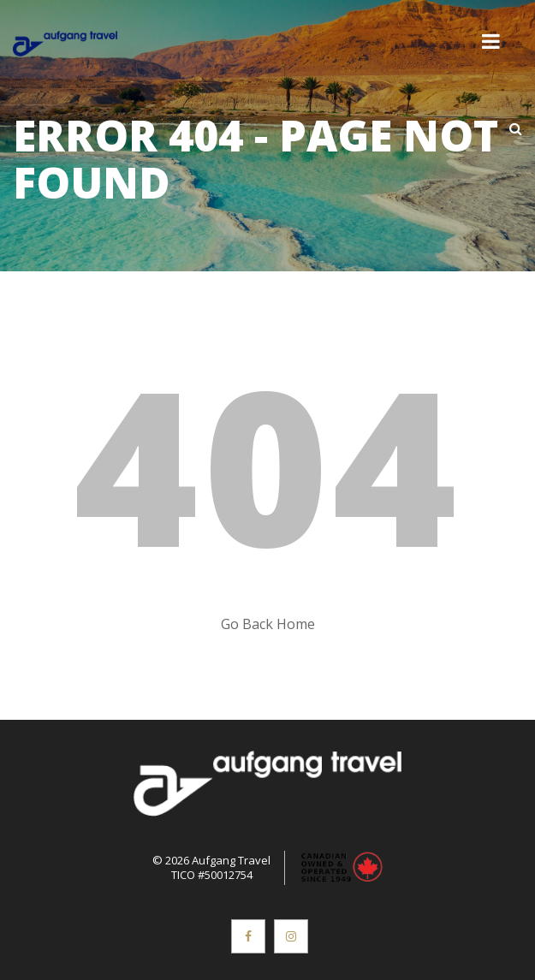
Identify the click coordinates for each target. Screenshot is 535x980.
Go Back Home (268, 624)
